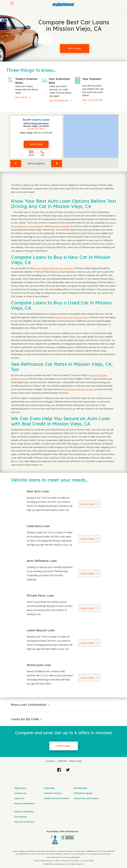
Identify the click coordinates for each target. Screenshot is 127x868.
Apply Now (75, 49)
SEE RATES (21, 97)
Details (31, 153)
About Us (19, 798)
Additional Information (57, 798)
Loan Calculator (35, 226)
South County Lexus (36, 120)
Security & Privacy (24, 822)
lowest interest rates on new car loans (54, 268)
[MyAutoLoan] (64, 5)
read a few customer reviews (79, 389)
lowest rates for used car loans (72, 317)
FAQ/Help (49, 788)
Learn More (88, 504)
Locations (50, 761)
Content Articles (53, 793)
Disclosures (21, 817)
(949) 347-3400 (37, 129)
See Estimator (59, 101)
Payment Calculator (60, 226)
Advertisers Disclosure (86, 798)
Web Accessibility (24, 812)
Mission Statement (24, 803)
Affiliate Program (83, 793)
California (62, 761)
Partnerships (81, 788)
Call (42, 153)
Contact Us (20, 793)
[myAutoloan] (62, 837)
